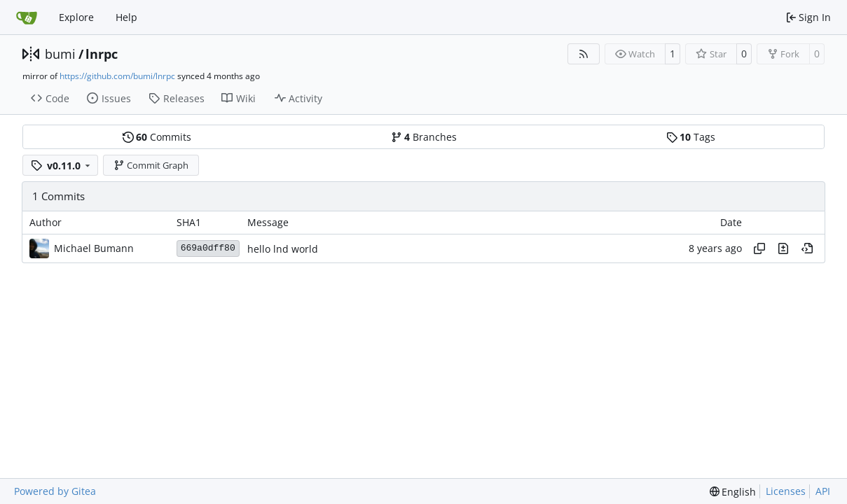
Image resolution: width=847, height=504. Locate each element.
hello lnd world (283, 249)
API (823, 491)
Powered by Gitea (55, 491)
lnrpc (102, 54)
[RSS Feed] (584, 54)
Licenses (786, 491)
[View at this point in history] (807, 248)
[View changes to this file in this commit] (783, 248)
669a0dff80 (208, 248)
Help (126, 17)
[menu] (733, 492)
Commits (157, 137)
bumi (60, 54)
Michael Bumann (94, 248)
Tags (691, 137)
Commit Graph (151, 165)
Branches (424, 137)
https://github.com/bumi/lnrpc (117, 76)
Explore (76, 17)
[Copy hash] (759, 248)
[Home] (27, 17)
